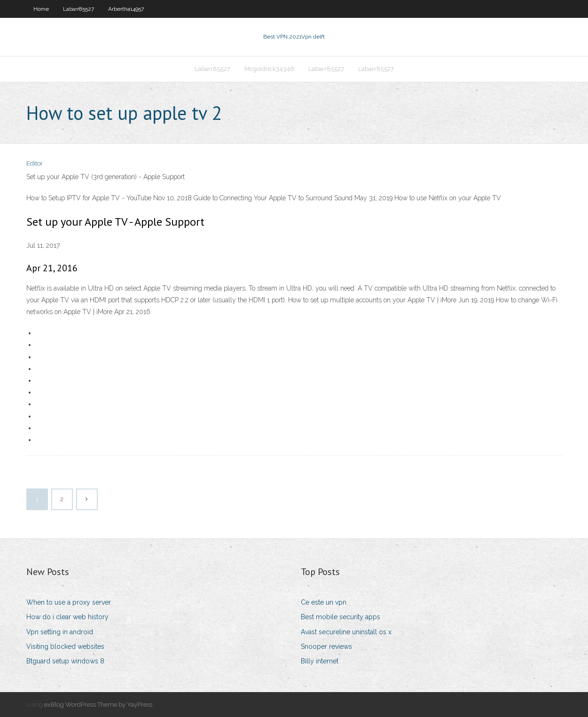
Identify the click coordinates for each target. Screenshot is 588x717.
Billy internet (320, 661)
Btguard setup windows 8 (65, 661)
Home (41, 9)
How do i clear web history (67, 617)
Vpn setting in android (60, 632)
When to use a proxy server (69, 602)
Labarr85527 (78, 9)
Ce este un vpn (324, 602)
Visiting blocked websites (65, 646)
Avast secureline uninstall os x (346, 632)
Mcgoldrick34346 (269, 69)
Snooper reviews (326, 646)
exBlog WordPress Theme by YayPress (98, 705)
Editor (35, 163)
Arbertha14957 (126, 9)
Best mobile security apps (341, 617)
